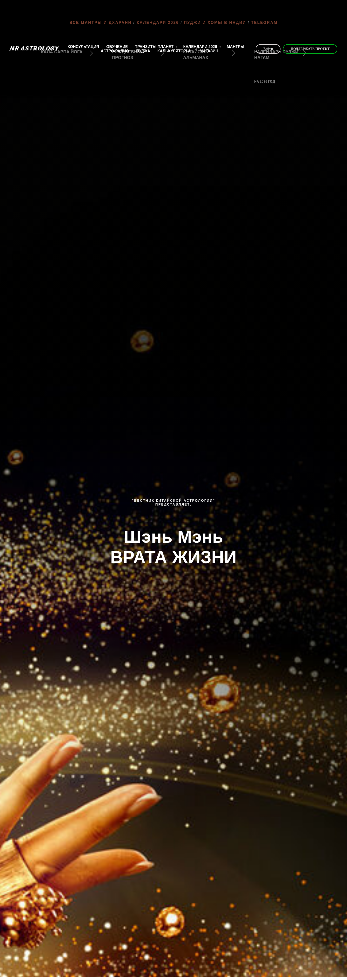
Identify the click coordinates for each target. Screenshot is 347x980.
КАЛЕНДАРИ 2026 (201, 47)
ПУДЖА (143, 51)
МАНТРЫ (236, 47)
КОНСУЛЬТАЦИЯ (83, 47)
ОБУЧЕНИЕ (117, 47)
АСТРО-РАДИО (115, 51)
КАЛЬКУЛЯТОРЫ (174, 51)
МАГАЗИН (209, 51)
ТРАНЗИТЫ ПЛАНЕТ (155, 47)
